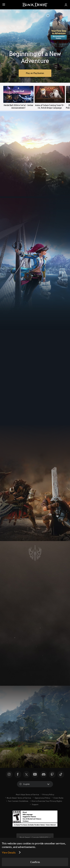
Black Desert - (34, 837)
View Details (9, 852)
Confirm (35, 862)
